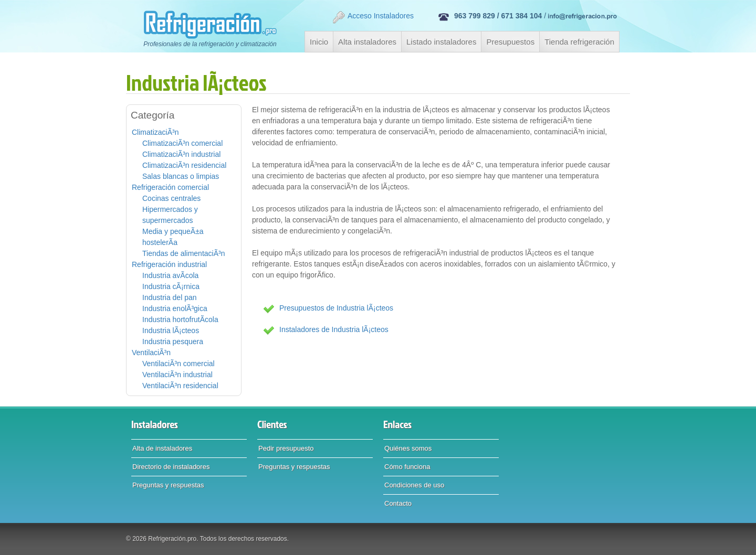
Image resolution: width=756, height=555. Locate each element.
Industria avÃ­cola (170, 275)
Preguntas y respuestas (168, 485)
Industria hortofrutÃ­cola (180, 319)
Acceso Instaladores (373, 17)
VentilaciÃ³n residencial (180, 386)
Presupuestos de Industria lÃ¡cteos (336, 308)
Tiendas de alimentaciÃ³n (183, 253)
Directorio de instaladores (171, 467)
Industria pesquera (173, 341)
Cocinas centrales (171, 198)
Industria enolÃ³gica (175, 308)
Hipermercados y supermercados (170, 215)
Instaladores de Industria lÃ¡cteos (334, 329)
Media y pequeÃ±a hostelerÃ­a (173, 237)
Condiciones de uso (414, 485)
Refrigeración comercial (170, 187)
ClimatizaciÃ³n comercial (182, 143)
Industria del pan (170, 297)
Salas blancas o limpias (181, 176)
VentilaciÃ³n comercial (178, 364)
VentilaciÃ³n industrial (177, 375)
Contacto (398, 503)
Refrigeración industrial (169, 264)
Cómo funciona (407, 467)
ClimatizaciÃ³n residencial (184, 165)
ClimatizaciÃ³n (155, 132)
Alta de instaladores (162, 448)
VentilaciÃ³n (151, 353)
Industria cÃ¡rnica (171, 286)
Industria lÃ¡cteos (171, 330)
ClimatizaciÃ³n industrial (181, 154)
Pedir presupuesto (286, 448)
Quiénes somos (408, 448)
